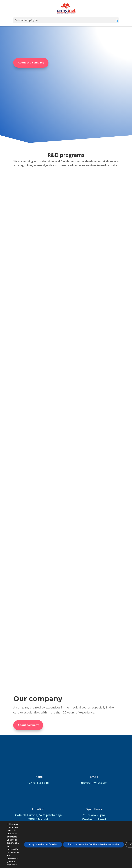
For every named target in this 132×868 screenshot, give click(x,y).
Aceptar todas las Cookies (44, 844)
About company (28, 653)
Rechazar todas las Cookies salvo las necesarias (97, 844)
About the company (31, 63)
